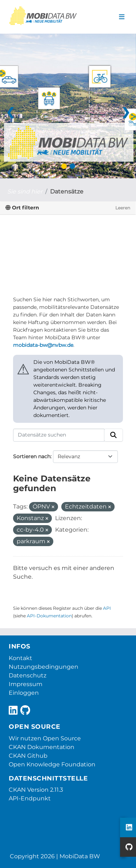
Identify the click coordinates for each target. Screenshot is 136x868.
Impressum (26, 684)
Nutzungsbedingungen (44, 667)
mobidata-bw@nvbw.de (43, 345)
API (107, 608)
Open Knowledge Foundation (52, 764)
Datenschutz (28, 675)
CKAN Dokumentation (42, 747)
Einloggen (24, 693)
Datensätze (67, 192)
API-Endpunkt (30, 798)
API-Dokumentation (49, 616)
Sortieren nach (32, 456)
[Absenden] (114, 435)
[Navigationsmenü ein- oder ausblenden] (122, 17)
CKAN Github (28, 756)
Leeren (123, 208)
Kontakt (20, 658)
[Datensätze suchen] (59, 435)
